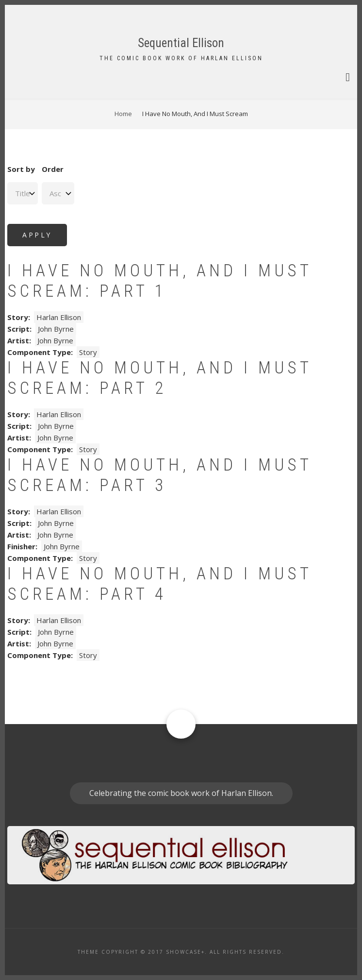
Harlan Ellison (59, 317)
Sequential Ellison (181, 43)
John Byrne (56, 329)
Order (53, 169)
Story (88, 352)
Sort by (21, 169)
